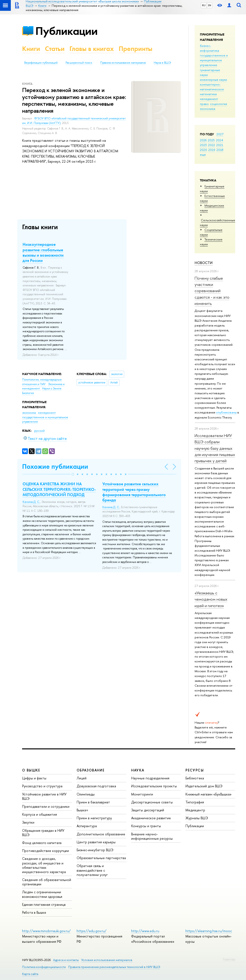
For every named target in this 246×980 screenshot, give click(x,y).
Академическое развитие (151, 818)
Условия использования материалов (107, 960)
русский (39, 431)
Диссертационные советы (152, 802)
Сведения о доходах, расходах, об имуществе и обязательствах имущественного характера (44, 865)
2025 (211, 140)
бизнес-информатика (209, 48)
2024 (220, 140)
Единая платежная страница (44, 904)
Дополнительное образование (101, 834)
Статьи (55, 49)
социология (218, 104)
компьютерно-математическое (212, 87)
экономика (208, 109)
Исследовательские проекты (154, 786)
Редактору (229, 959)
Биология (28, 393)
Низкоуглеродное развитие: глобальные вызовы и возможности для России (43, 252)
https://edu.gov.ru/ (92, 931)
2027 (220, 134)
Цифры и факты (34, 778)
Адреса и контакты (66, 960)
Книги (31, 49)
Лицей (82, 778)
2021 (220, 145)
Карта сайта (30, 974)
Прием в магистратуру (94, 818)
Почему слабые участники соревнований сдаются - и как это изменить (212, 291)
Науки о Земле (52, 388)
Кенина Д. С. (31, 502)
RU (204, 5)
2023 (203, 145)
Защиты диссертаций (148, 810)
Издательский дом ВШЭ (204, 786)
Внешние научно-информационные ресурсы (152, 836)
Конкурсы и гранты (146, 826)
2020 (203, 150)
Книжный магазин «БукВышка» (209, 794)
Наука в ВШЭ (162, 63)
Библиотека (195, 778)
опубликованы (226, 412)
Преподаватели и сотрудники (46, 806)
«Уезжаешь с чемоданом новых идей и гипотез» (211, 599)
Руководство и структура (42, 786)
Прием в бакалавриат (93, 802)
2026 (203, 140)
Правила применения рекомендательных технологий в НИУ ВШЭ (114, 967)
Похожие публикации (55, 466)
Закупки (28, 822)
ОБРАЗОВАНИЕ (91, 770)
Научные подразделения (150, 778)
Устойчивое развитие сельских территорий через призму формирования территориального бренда (134, 492)
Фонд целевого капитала (42, 843)
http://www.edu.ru (145, 931)
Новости (204, 263)
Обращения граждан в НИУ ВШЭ (43, 833)
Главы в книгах (92, 49)
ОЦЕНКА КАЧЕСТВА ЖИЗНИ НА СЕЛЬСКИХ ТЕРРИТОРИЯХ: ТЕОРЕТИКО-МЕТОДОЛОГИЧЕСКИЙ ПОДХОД (59, 489)
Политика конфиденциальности (44, 967)
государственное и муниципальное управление (214, 60)
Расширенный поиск (79, 63)
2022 (212, 145)
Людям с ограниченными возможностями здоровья (42, 894)
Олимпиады (86, 794)
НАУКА (138, 770)
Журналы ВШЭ (197, 818)
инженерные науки (213, 80)
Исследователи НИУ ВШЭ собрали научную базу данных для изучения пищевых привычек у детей (215, 448)
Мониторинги (142, 794)
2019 (212, 150)
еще (203, 154)
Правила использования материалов (123, 63)
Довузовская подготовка (96, 786)
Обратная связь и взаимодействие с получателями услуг (92, 870)
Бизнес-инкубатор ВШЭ (95, 850)
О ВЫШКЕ (31, 770)
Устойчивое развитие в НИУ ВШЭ (44, 796)
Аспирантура (87, 826)
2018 (220, 150)
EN (210, 5)
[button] (73, 474)
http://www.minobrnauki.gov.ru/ (46, 931)
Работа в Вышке (34, 912)
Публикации (66, 31)
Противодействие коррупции (46, 851)
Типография (195, 802)
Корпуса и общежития (40, 814)
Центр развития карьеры (96, 842)
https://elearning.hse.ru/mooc (209, 931)
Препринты (135, 49)
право (204, 104)
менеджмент (209, 99)
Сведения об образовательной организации (47, 882)
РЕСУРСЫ (195, 770)
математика (208, 94)
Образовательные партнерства (101, 858)
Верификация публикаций (41, 63)
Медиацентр (195, 810)
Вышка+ (83, 810)
